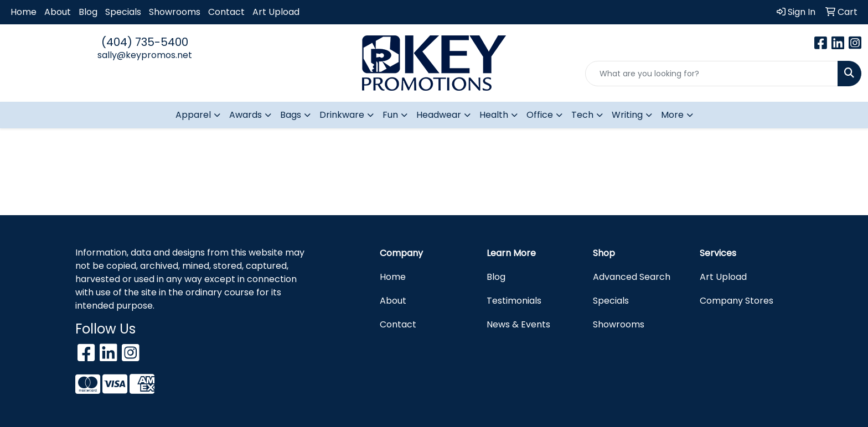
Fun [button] (390, 115)
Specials (123, 12)
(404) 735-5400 (145, 42)
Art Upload (276, 12)
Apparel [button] (193, 115)
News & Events (518, 324)
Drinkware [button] (342, 115)
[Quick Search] (712, 74)
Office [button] (540, 115)
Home (24, 12)
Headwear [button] (439, 115)
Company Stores (737, 301)
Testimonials (514, 301)
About (58, 12)
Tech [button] (582, 115)
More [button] (672, 115)
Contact (226, 12)
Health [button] (494, 115)
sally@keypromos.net (145, 55)
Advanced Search (632, 277)
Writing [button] (627, 115)
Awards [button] (246, 115)
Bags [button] (291, 115)
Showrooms (175, 12)
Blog (88, 12)
